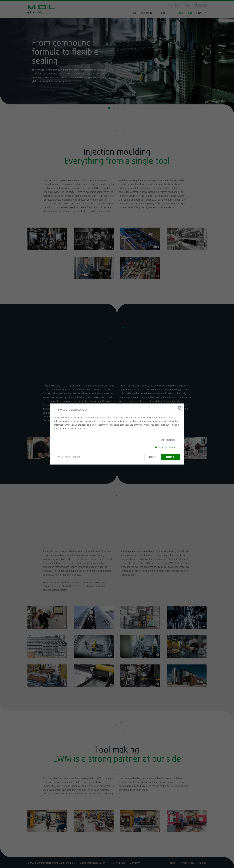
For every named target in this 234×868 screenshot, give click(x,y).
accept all (170, 457)
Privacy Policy (63, 457)
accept (152, 457)
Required (170, 440)
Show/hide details (166, 448)
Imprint (76, 457)
